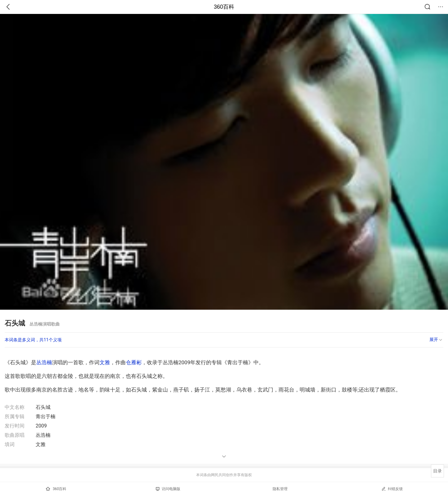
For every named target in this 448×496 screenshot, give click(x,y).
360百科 (224, 7)
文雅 (105, 362)
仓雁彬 (134, 362)
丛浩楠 (44, 362)
